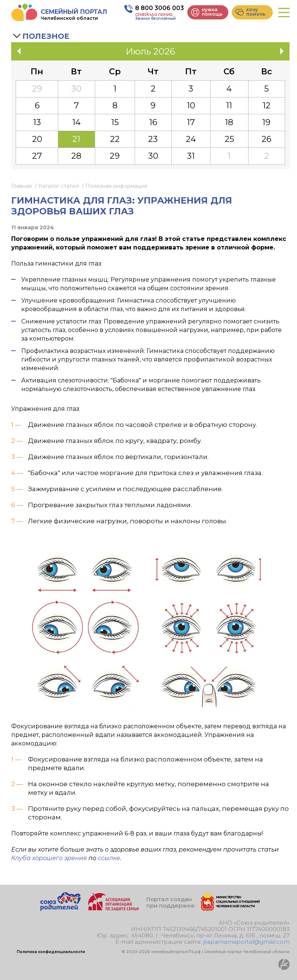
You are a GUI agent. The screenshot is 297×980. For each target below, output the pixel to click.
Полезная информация (116, 186)
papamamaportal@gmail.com (246, 942)
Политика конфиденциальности (51, 952)
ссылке (109, 858)
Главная (21, 186)
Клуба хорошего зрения (49, 858)
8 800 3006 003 (160, 8)
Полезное (46, 36)
